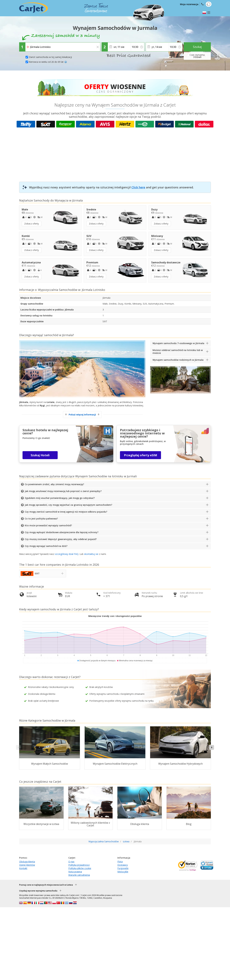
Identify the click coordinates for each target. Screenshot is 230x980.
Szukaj (197, 47)
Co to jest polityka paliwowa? (41, 519)
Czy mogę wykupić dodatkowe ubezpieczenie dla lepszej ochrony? (62, 532)
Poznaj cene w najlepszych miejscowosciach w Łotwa (46, 885)
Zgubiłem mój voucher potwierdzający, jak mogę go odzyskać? (60, 498)
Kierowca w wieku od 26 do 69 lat (48, 62)
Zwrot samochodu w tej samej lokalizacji (50, 57)
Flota (120, 862)
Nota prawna (75, 872)
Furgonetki (123, 868)
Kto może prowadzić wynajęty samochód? (48, 525)
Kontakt (23, 868)
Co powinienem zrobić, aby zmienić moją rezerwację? (54, 484)
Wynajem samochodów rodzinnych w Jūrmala (178, 360)
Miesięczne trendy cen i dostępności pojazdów (115, 616)
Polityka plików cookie (80, 868)
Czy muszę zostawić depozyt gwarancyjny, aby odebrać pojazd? (61, 539)
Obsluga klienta (27, 862)
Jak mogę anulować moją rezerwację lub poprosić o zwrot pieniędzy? (63, 491)
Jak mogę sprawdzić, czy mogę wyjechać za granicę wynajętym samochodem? (68, 505)
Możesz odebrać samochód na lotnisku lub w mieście (178, 352)
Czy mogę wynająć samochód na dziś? (46, 546)
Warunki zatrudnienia (79, 875)
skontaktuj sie (91, 554)
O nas (71, 862)
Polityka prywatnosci (79, 865)
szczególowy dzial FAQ (67, 554)
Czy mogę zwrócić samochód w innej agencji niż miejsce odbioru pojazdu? (66, 512)
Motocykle (123, 872)
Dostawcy (123, 865)
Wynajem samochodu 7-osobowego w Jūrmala (178, 343)
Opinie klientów (27, 865)
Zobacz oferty (32, 224)
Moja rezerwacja (189, 4)
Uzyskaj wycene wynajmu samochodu (38, 891)
